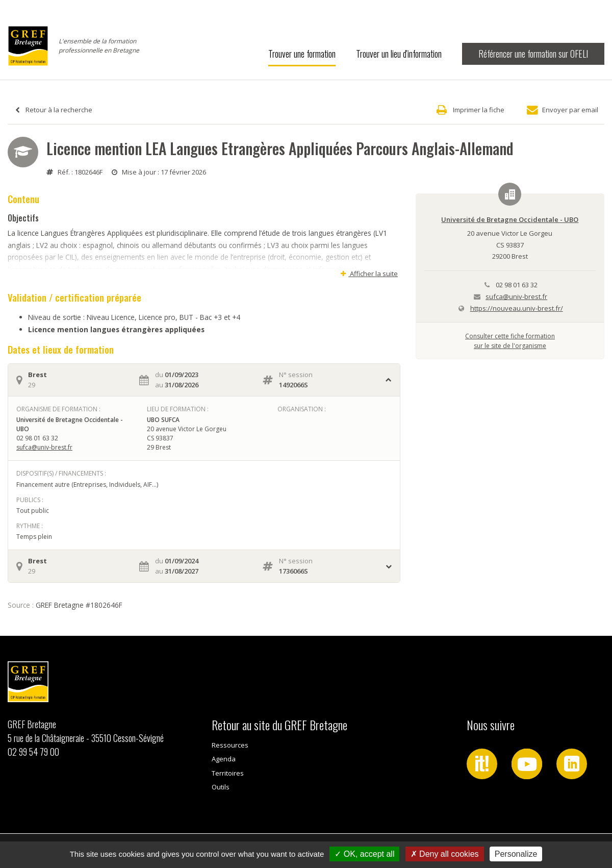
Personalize (516, 854)
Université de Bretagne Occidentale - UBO (510, 219)
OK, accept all (364, 854)
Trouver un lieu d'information (399, 54)
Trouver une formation (302, 54)
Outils (221, 787)
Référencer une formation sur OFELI (533, 54)
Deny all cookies (445, 854)
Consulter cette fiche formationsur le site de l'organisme (510, 341)
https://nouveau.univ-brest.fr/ (517, 308)
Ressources (230, 745)
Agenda (224, 759)
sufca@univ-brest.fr (44, 447)
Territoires (228, 773)
